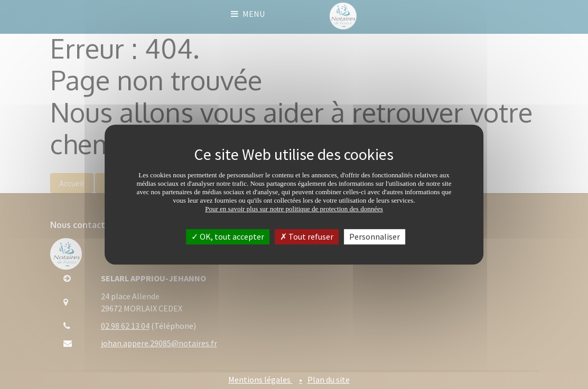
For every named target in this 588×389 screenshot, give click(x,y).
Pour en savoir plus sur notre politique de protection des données (294, 209)
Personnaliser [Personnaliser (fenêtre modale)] (375, 236)
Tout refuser (307, 236)
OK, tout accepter (228, 236)
